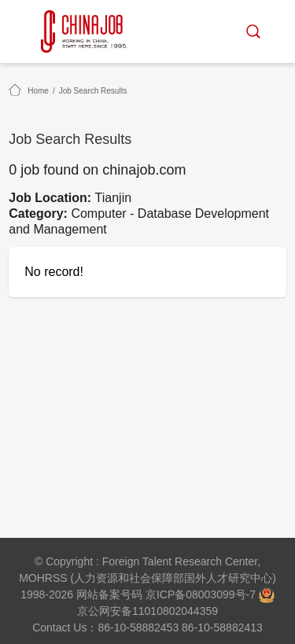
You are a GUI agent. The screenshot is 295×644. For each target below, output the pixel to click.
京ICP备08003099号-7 (201, 594)
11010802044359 (175, 611)
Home (38, 91)
